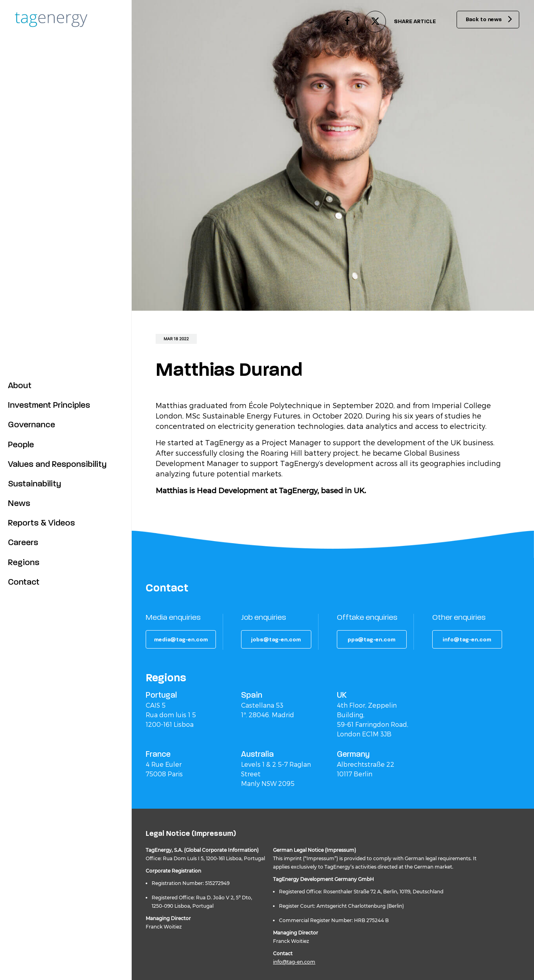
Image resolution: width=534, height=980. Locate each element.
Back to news (481, 20)
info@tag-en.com (294, 962)
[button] (181, 639)
